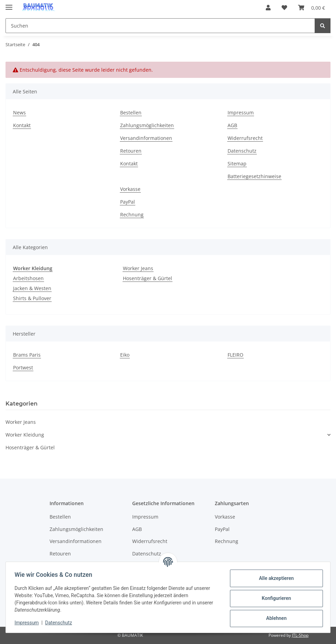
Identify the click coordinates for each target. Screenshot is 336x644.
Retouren (131, 151)
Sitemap (237, 163)
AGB (232, 125)
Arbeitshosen (28, 278)
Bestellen (131, 113)
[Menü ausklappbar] (9, 4)
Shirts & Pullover (32, 298)
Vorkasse (130, 189)
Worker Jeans (138, 268)
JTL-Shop (300, 635)
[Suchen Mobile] (160, 26)
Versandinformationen (146, 138)
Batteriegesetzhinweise (254, 176)
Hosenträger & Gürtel (148, 278)
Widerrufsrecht (245, 138)
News (19, 113)
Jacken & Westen (32, 288)
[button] (268, 8)
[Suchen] (323, 26)
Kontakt (22, 125)
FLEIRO (235, 355)
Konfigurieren (274, 598)
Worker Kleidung (25, 435)
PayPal (128, 202)
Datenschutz (61, 623)
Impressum (29, 623)
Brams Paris (27, 355)
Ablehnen (274, 618)
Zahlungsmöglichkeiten (147, 125)
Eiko (125, 355)
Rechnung (132, 214)
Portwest (23, 367)
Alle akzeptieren (274, 578)
